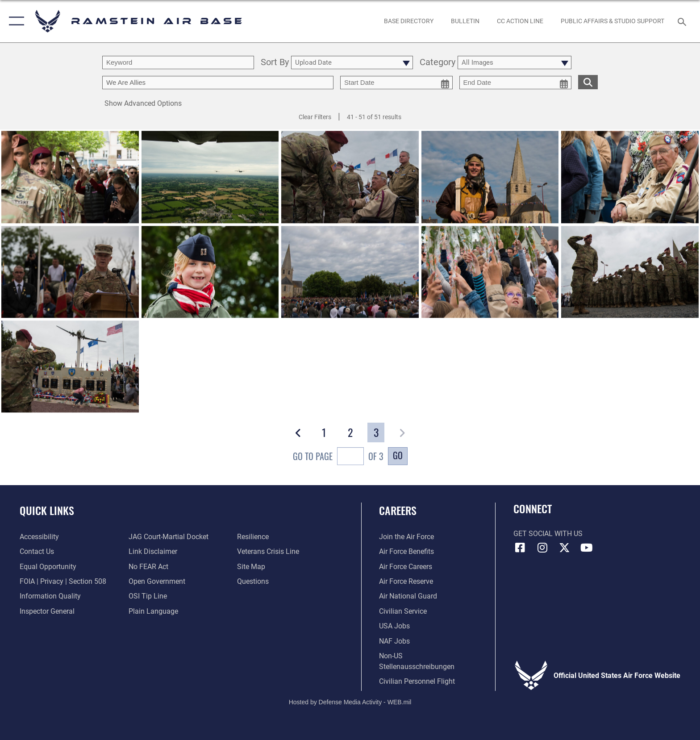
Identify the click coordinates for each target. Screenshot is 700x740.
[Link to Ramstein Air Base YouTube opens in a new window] (587, 548)
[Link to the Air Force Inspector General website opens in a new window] (47, 611)
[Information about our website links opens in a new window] (153, 551)
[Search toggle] (683, 21)
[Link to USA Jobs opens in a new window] (394, 626)
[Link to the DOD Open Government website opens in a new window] (157, 581)
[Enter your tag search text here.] (218, 83)
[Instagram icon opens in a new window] (542, 548)
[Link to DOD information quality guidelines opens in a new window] (50, 596)
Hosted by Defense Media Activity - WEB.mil (350, 702)
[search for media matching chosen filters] (588, 82)
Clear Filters (315, 117)
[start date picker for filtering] (396, 83)
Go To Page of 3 (338, 457)
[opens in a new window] (408, 21)
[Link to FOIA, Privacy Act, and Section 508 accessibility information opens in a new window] (63, 581)
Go (398, 455)
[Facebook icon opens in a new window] (520, 548)
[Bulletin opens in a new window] (465, 21)
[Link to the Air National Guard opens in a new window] (408, 596)
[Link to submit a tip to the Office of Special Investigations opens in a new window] (148, 596)
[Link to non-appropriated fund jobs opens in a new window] (394, 641)
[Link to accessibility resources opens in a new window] (39, 537)
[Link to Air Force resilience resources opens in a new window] (253, 537)
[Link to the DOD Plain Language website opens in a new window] (153, 611)
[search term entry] (178, 62)
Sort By (275, 63)
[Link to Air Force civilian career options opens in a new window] (403, 611)
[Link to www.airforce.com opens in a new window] (406, 537)
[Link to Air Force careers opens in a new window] (406, 567)
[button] (15, 21)
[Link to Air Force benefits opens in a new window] (406, 551)
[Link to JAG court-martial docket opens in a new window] (169, 537)
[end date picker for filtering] (516, 83)
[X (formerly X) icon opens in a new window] (564, 548)
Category (437, 63)
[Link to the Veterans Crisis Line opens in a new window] (268, 551)
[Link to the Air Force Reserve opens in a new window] (406, 581)
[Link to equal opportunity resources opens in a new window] (48, 567)
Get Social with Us (548, 534)
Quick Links (47, 510)
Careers (398, 510)
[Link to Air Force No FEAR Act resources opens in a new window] (148, 567)
